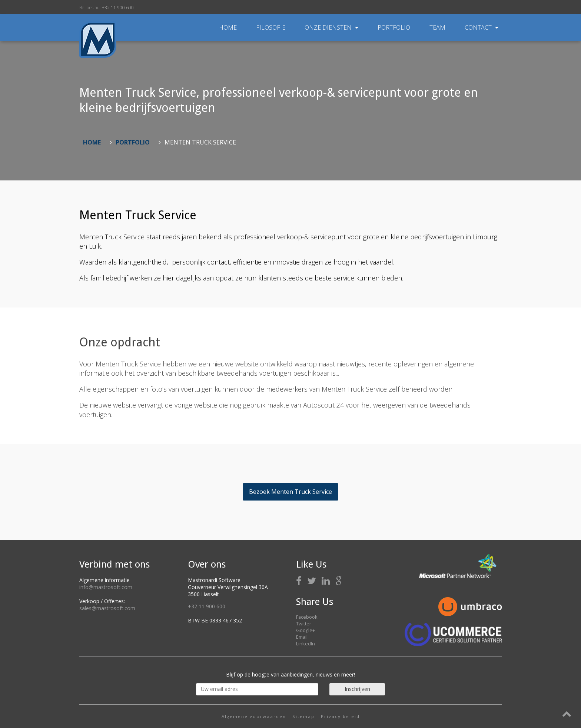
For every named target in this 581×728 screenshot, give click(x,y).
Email (302, 637)
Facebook (307, 617)
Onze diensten (332, 27)
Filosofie (271, 27)
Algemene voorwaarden (254, 716)
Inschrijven (357, 689)
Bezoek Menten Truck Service (290, 492)
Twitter (304, 624)
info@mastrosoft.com (106, 587)
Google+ (306, 630)
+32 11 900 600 (118, 8)
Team (438, 27)
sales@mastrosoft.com (107, 608)
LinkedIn (306, 644)
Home (228, 27)
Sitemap (303, 716)
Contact (482, 27)
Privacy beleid (340, 716)
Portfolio (395, 27)
